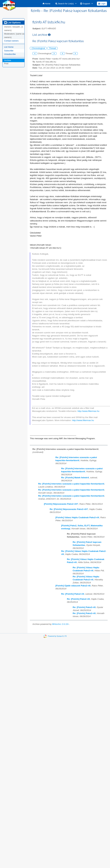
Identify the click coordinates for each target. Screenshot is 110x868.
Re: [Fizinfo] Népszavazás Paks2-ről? (69, 509)
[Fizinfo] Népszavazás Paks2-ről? (61, 504)
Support (85, 4)
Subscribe (9, 51)
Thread (52, 48)
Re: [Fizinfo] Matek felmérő (75, 478)
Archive (8, 60)
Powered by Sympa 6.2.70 (57, 636)
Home (47, 4)
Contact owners (11, 41)
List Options (12, 23)
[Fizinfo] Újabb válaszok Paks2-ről (73, 586)
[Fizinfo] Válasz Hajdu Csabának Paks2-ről (77, 517)
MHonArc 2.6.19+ (61, 624)
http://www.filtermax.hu (88, 411)
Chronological (38, 48)
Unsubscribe (10, 54)
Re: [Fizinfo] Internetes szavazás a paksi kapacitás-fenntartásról (71, 484)
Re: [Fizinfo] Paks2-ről (73, 594)
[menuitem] (47, 4)
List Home (9, 47)
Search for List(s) (65, 4)
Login (102, 4)
